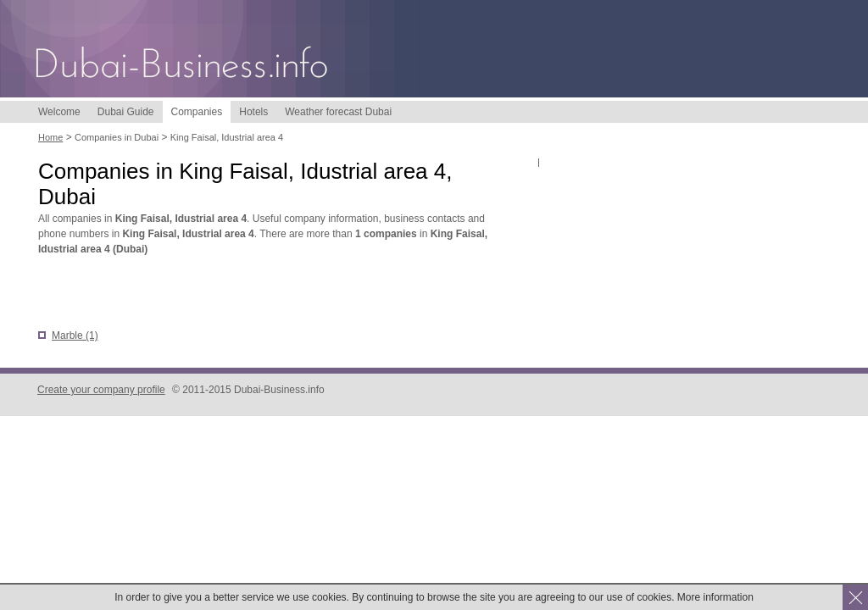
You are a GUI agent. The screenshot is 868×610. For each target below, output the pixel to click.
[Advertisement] (236, 294)
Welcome (59, 112)
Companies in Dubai (117, 137)
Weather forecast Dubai (338, 112)
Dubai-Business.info (182, 66)
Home (50, 137)
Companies (197, 112)
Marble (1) (75, 335)
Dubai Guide (126, 112)
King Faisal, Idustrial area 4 (227, 137)
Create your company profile (101, 390)
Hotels (253, 112)
